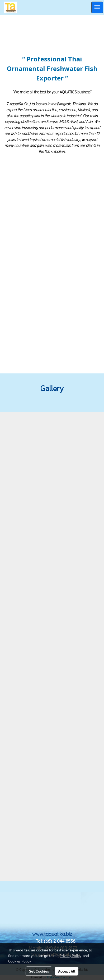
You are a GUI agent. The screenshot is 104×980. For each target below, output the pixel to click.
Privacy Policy (70, 955)
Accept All (67, 971)
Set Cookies (39, 971)
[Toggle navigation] (97, 7)
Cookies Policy (20, 961)
